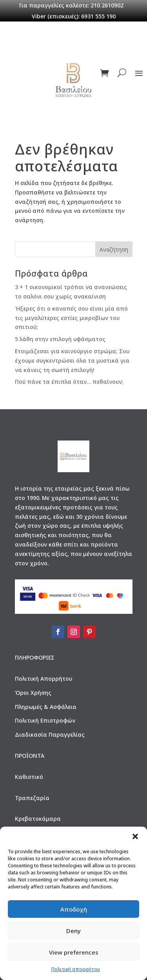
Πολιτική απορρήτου (76, 969)
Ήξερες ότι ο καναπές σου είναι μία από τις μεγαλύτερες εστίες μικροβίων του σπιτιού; (71, 318)
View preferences (74, 952)
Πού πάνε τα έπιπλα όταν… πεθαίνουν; (69, 382)
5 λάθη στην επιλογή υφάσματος (60, 339)
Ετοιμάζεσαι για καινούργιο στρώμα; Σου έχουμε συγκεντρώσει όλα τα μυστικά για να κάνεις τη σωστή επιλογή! (72, 361)
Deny (73, 931)
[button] (135, 836)
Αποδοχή (74, 909)
